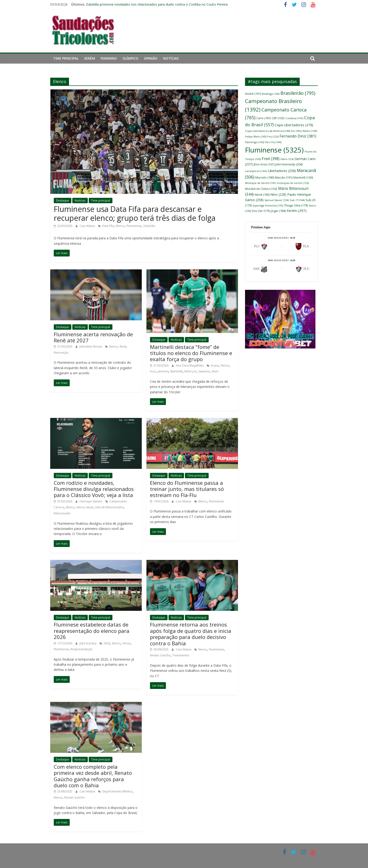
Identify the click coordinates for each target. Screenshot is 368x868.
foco (153, 371)
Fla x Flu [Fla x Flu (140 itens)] (273, 142)
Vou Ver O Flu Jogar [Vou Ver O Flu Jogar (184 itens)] (269, 211)
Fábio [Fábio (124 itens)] (287, 159)
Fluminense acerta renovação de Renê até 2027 (93, 337)
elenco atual (85, 507)
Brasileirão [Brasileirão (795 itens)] (298, 93)
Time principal (66, 58)
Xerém (90, 58)
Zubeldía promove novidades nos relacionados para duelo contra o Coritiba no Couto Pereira (157, 4)
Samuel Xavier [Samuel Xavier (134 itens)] (277, 200)
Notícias (171, 58)
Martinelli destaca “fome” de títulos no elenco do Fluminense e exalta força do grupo (191, 353)
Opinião (151, 58)
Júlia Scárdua (88, 643)
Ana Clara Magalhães (190, 365)
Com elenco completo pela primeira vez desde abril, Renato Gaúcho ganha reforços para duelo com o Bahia (93, 776)
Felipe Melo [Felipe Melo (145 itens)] (256, 136)
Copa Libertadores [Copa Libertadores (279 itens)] (294, 125)
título (215, 371)
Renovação (61, 353)
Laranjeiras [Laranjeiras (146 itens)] (256, 171)
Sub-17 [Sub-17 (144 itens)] (297, 200)
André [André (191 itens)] (253, 94)
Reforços (190, 371)
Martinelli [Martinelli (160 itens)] (303, 177)
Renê (123, 346)
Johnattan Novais (91, 346)
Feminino (109, 58)
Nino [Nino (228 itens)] (278, 194)
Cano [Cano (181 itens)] (264, 118)
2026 (107, 643)
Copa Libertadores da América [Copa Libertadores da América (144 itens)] (268, 131)
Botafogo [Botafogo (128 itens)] (271, 94)
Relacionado (62, 513)
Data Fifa (108, 226)
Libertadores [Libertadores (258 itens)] (282, 171)
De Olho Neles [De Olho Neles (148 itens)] (304, 131)
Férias (126, 643)
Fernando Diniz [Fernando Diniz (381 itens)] (298, 136)
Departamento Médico (117, 791)
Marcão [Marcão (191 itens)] (284, 177)
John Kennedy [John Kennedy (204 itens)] (289, 164)
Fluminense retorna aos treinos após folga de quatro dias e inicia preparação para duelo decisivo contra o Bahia (191, 634)
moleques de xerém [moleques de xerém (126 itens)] (293, 183)
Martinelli (176, 371)
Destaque (63, 201)
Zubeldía (149, 226)
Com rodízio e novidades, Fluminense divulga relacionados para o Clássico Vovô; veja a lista (94, 489)
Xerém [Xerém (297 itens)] (297, 210)
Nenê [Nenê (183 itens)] (262, 195)
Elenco (120, 226)
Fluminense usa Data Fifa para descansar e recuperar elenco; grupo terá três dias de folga (135, 213)
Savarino (204, 371)
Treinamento (181, 655)
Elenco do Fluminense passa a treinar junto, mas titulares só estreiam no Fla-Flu (187, 489)
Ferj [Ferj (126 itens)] (273, 137)
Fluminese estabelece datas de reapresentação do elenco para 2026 (92, 631)
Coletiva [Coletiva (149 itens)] (294, 118)
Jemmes (163, 371)
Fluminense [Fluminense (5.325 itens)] (274, 150)
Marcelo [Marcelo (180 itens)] (265, 178)
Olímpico (130, 58)
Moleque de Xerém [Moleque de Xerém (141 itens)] (261, 183)
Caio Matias (88, 226)
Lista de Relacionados (109, 507)
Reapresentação (82, 649)
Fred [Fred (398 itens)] (271, 159)
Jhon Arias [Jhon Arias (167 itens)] (264, 164)
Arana (215, 365)
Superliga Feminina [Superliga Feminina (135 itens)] (268, 205)
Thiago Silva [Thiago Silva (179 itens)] (296, 205)
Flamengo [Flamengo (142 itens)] (255, 142)
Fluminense (134, 226)
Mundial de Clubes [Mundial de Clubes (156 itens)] (261, 189)
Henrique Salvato (91, 501)
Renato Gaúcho (160, 655)
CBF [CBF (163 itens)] (278, 118)
